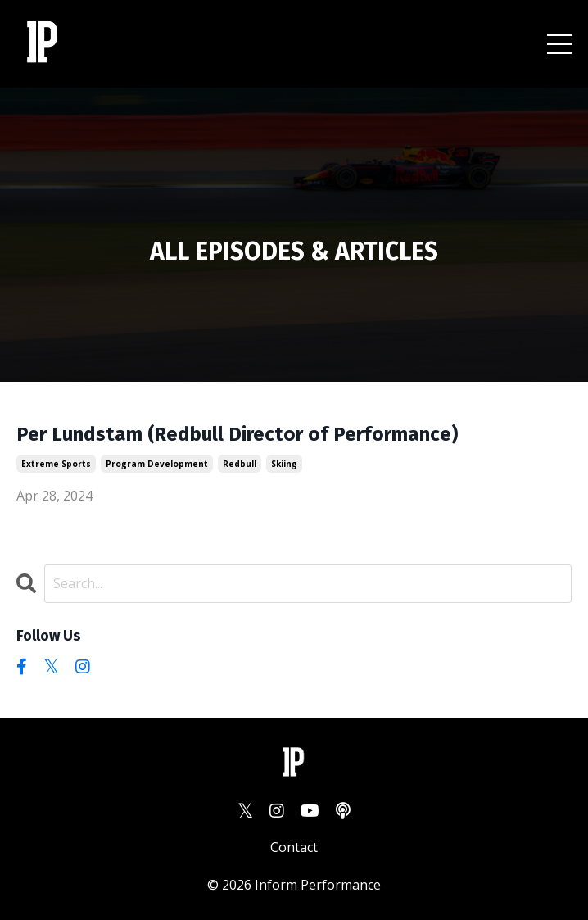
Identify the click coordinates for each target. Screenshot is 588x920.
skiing (284, 464)
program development (157, 464)
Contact (294, 847)
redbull (240, 464)
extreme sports (56, 464)
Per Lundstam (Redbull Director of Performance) (237, 434)
